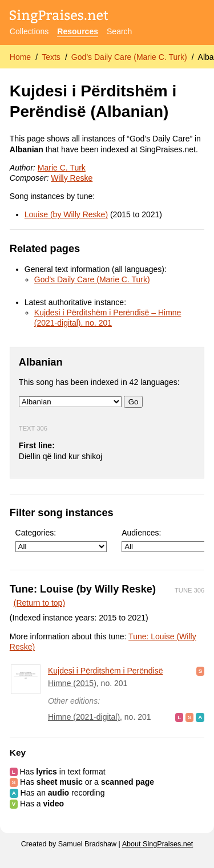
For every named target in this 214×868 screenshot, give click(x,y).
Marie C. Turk (62, 168)
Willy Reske (72, 178)
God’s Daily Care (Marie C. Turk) (129, 57)
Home (20, 57)
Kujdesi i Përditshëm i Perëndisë (106, 671)
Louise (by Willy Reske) (66, 214)
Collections (29, 31)
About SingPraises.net (158, 844)
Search (119, 31)
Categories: (61, 540)
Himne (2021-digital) (84, 717)
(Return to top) (39, 603)
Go (134, 402)
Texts (51, 57)
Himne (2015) (72, 683)
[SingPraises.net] (59, 17)
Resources (78, 31)
